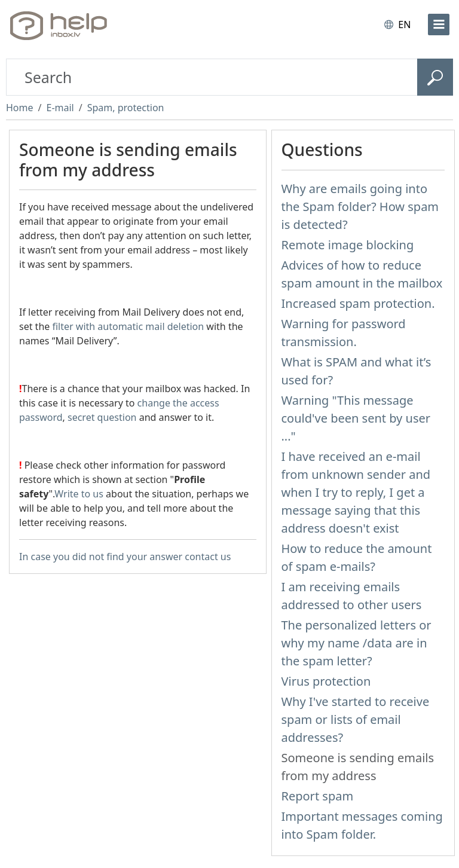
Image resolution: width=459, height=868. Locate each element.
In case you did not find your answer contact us (125, 557)
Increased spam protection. (358, 303)
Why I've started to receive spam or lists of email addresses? (356, 719)
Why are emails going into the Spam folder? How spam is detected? (360, 207)
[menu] (439, 25)
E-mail (60, 108)
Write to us (79, 494)
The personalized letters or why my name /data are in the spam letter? (357, 643)
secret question (102, 417)
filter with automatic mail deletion (128, 326)
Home (20, 108)
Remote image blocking (348, 245)
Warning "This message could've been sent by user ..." (356, 418)
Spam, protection (126, 108)
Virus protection (326, 681)
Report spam (318, 796)
